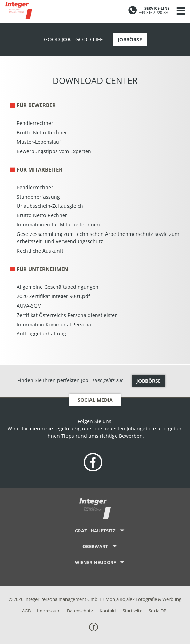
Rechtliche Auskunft (40, 251)
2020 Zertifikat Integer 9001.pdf (53, 296)
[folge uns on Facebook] (93, 463)
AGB (26, 611)
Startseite (132, 611)
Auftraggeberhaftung (41, 333)
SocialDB (157, 611)
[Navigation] (181, 11)
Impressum (49, 611)
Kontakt (108, 611)
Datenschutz (80, 611)
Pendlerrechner (35, 123)
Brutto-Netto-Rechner (42, 132)
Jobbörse (130, 39)
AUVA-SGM (29, 306)
